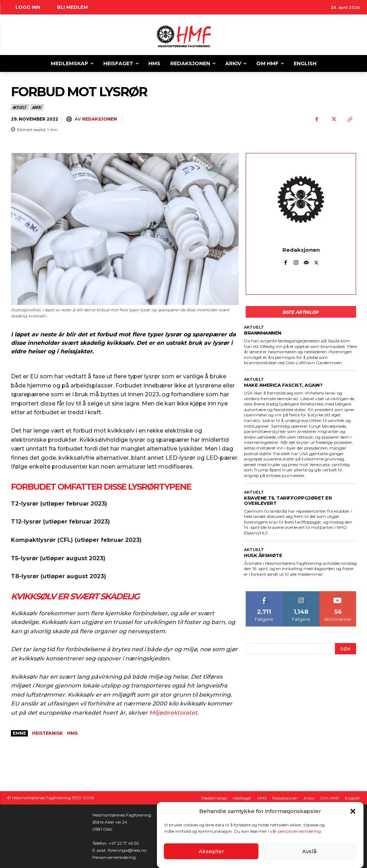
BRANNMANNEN (263, 333)
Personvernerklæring (114, 857)
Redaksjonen (100, 119)
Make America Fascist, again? (283, 385)
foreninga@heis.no (127, 850)
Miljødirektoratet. (174, 713)
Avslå (309, 851)
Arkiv (37, 107)
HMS (72, 733)
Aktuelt (20, 107)
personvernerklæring (299, 831)
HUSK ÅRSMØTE (263, 555)
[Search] (345, 649)
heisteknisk (47, 733)
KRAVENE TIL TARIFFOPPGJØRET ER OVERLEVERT (288, 500)
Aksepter (211, 851)
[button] (353, 811)
